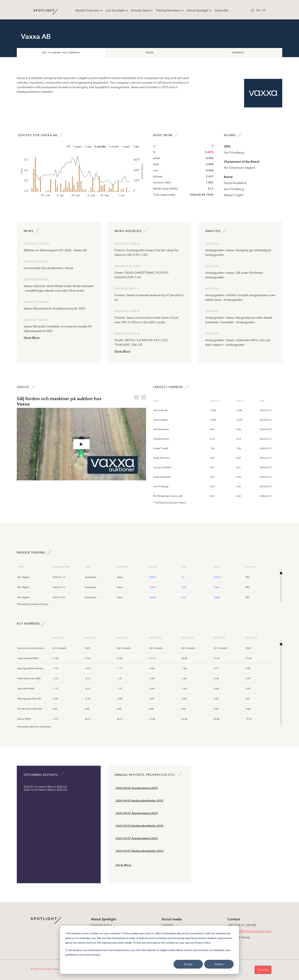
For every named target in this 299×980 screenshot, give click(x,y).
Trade (149, 53)
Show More (32, 338)
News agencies (128, 231)
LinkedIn (167, 925)
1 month (114, 147)
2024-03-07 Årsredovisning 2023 (137, 838)
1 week (126, 147)
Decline (219, 964)
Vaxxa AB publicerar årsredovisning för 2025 (55, 308)
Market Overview (87, 10)
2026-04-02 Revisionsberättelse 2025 (139, 801)
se (264, 10)
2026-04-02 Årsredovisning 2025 (137, 788)
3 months (100, 147)
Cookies (263, 970)
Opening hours (101, 925)
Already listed (140, 10)
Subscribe (221, 10)
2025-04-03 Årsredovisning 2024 (137, 813)
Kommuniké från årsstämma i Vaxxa (48, 268)
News (29, 231)
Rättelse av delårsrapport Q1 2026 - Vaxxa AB (55, 250)
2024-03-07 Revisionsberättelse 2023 (139, 851)
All (68, 147)
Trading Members (168, 10)
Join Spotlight (115, 10)
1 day (136, 147)
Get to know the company (61, 53)
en (258, 10)
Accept (188, 964)
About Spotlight (197, 10)
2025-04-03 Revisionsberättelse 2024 (139, 826)
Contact (238, 53)
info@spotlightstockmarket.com (249, 931)
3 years (77, 147)
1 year (88, 147)
